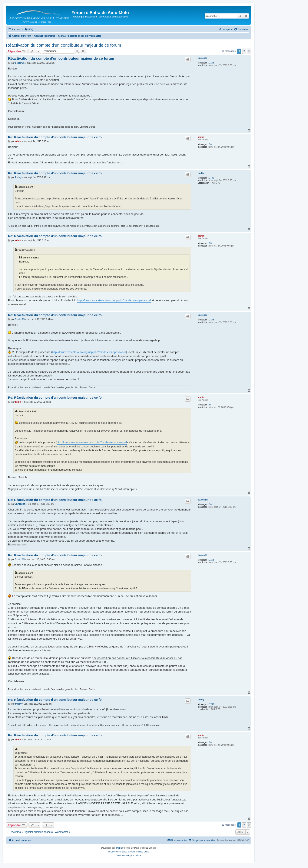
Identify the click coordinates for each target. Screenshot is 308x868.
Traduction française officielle (122, 852)
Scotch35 (202, 58)
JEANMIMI (203, 500)
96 (210, 144)
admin (201, 137)
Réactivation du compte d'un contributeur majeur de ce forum (64, 45)
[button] (249, 51)
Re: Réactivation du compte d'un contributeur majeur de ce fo (55, 137)
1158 (212, 63)
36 (210, 504)
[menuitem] (29, 29)
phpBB (119, 848)
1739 (212, 178)
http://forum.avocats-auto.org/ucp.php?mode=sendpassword (114, 300)
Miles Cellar (144, 852)
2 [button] (244, 51)
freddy (201, 173)
